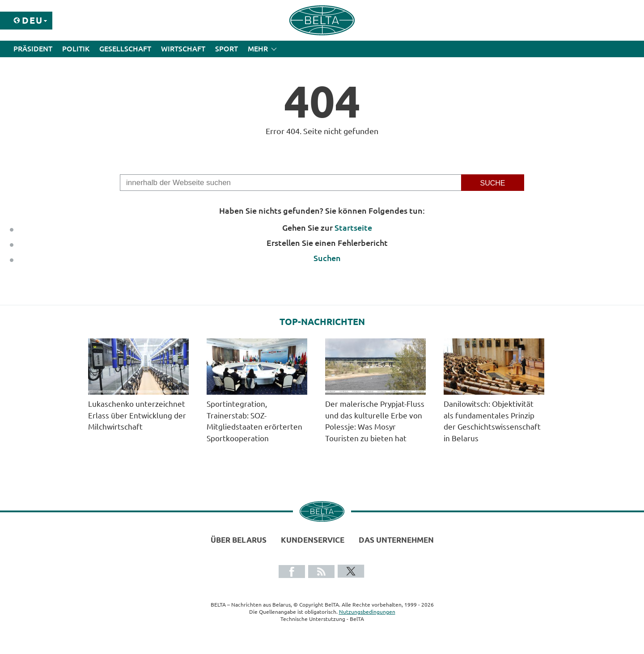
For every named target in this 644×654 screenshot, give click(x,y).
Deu (32, 20)
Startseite (353, 228)
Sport (227, 49)
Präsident (33, 49)
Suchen (327, 258)
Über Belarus (239, 540)
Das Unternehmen (396, 540)
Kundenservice (313, 540)
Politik (76, 49)
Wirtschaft (183, 49)
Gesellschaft (125, 49)
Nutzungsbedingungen (367, 612)
